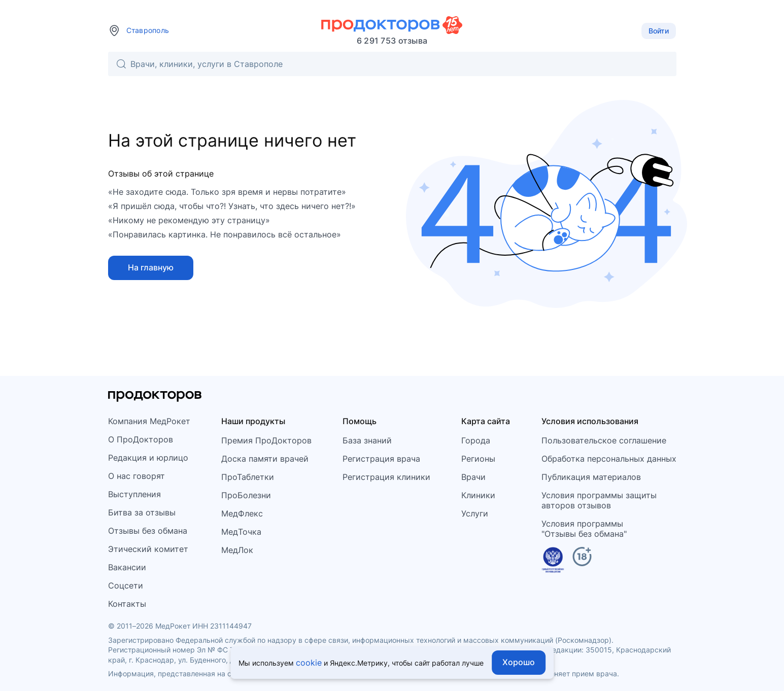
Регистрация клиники (386, 477)
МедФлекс (242, 513)
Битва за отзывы (142, 512)
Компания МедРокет (149, 421)
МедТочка (241, 532)
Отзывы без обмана (148, 531)
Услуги (475, 513)
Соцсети (126, 585)
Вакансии (127, 567)
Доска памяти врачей (265, 459)
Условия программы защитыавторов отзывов (599, 500)
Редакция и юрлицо (148, 458)
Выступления (134, 494)
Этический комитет (148, 549)
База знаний (367, 440)
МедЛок (237, 550)
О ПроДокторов (141, 439)
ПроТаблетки (248, 477)
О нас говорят (137, 476)
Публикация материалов (591, 477)
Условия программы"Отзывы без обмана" (584, 529)
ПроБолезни (246, 495)
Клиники (478, 495)
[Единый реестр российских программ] (553, 561)
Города (476, 440)
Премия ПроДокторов (266, 440)
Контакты (127, 604)
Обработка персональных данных (609, 459)
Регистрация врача (381, 459)
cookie (309, 663)
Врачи (473, 477)
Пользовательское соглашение (604, 440)
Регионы (478, 459)
